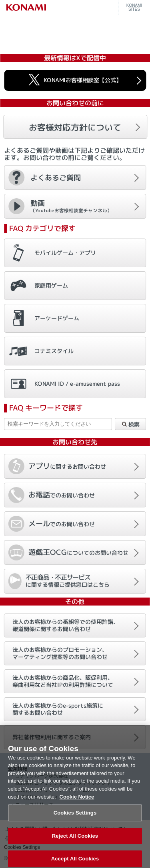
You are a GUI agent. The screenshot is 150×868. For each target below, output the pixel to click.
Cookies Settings (75, 817)
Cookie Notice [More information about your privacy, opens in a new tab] (77, 801)
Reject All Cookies (75, 840)
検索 (130, 424)
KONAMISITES (134, 8)
